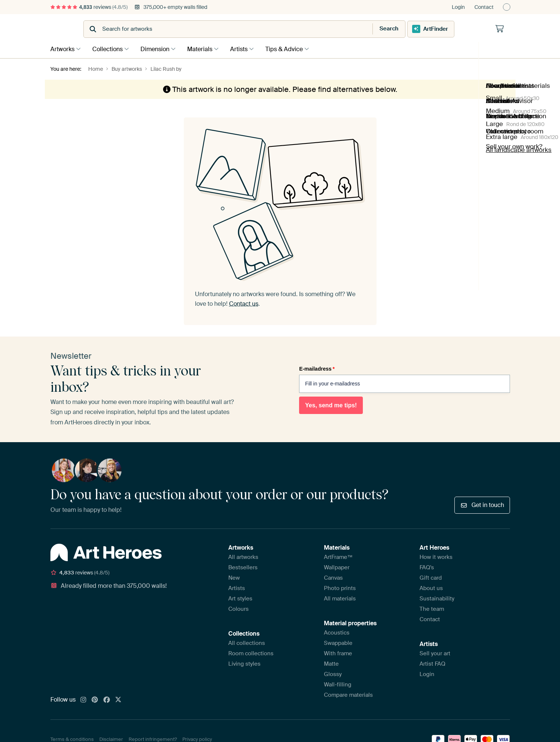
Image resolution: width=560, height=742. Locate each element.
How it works (436, 557)
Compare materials (348, 695)
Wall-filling (338, 684)
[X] (118, 700)
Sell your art (435, 653)
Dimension (159, 49)
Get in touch (482, 504)
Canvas (333, 577)
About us (431, 588)
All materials (340, 598)
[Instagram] (83, 700)
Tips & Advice (293, 49)
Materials (205, 49)
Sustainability (437, 598)
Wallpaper (337, 567)
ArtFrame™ (338, 557)
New (234, 577)
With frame (338, 653)
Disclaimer (111, 738)
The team (432, 609)
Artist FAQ (433, 663)
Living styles (244, 663)
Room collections (251, 653)
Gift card (431, 577)
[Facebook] (107, 700)
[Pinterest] (95, 700)
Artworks (62, 49)
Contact (484, 7)
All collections (247, 643)
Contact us (244, 303)
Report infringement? (153, 738)
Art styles (240, 598)
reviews (89, 7)
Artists (246, 49)
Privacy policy (197, 738)
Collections (109, 49)
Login (458, 7)
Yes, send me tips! (331, 405)
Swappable (338, 643)
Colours (238, 609)
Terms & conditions (72, 738)
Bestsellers (243, 567)
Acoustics (337, 632)
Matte (331, 663)
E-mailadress (317, 368)
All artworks (243, 557)
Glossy (333, 674)
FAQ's (427, 567)
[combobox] (262, 29)
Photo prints (340, 588)
